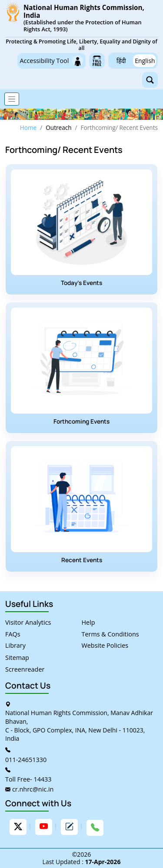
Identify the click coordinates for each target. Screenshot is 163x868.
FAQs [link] (13, 634)
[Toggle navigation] (12, 99)
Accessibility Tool (51, 61)
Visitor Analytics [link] (28, 622)
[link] (81, 27)
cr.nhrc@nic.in (33, 789)
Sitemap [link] (17, 658)
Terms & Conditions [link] (110, 634)
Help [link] (88, 622)
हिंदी (121, 61)
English (145, 61)
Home (28, 128)
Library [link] (15, 645)
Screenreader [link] (25, 669)
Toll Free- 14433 (28, 779)
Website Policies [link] (105, 645)
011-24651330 (26, 760)
